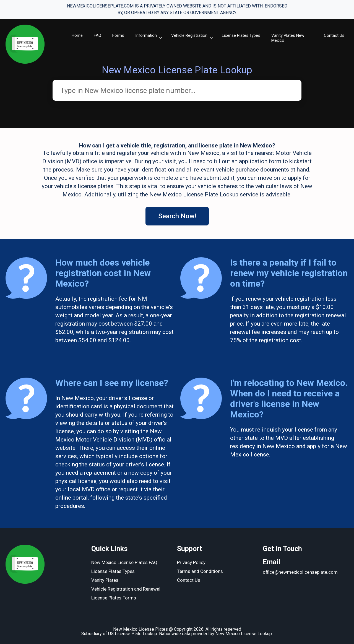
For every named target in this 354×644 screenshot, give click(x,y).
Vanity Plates (105, 580)
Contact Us (334, 35)
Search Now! (177, 216)
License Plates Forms (114, 598)
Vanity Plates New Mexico (288, 38)
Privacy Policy (191, 562)
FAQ (97, 35)
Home (77, 35)
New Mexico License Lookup (244, 634)
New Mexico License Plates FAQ (124, 562)
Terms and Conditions (200, 571)
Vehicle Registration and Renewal (126, 589)
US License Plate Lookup (133, 634)
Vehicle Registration (189, 35)
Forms (118, 35)
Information (146, 35)
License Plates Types (241, 35)
